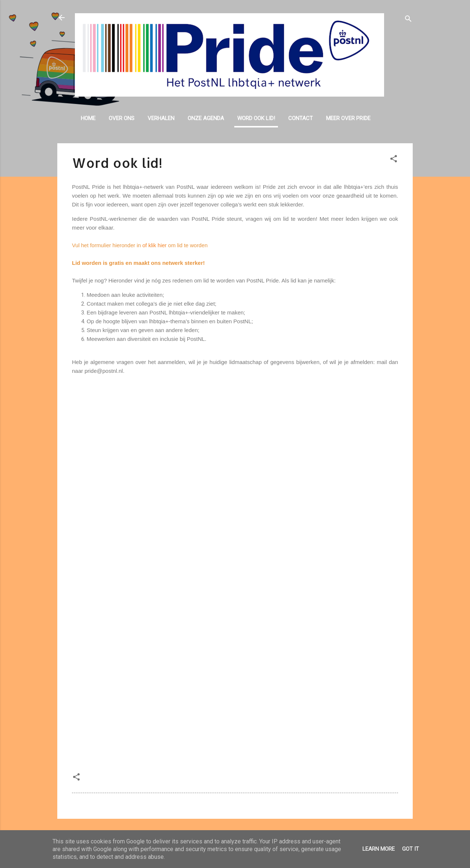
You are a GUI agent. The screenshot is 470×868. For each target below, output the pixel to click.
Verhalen (161, 118)
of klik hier (155, 245)
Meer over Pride (348, 118)
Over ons (122, 118)
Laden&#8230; (235, 572)
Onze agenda (206, 118)
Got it (411, 849)
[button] (394, 160)
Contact (301, 118)
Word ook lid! (256, 118)
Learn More (379, 849)
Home (88, 118)
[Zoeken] (408, 20)
